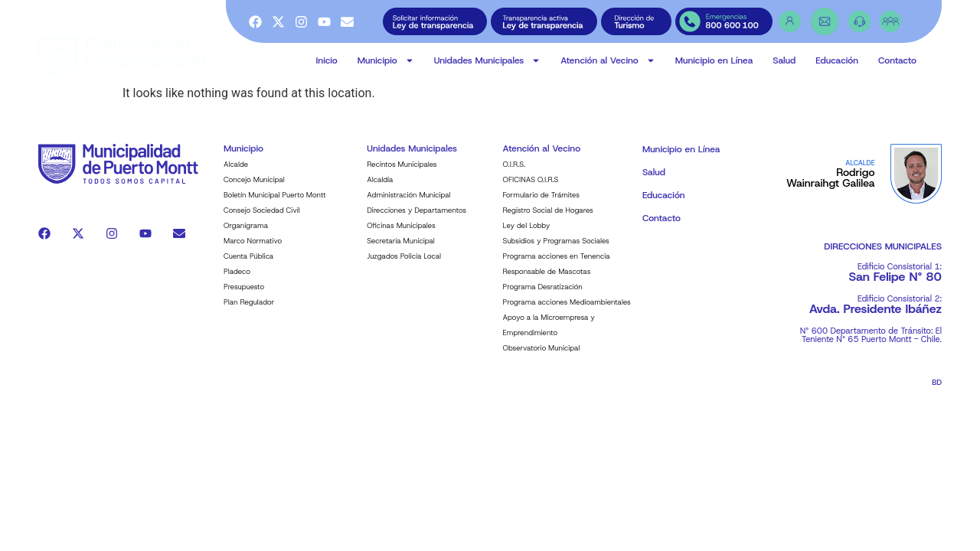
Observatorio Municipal (542, 358)
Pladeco (237, 281)
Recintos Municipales (402, 174)
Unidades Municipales (488, 60)
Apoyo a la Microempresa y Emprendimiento (549, 335)
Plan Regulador (249, 312)
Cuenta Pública (248, 266)
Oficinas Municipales (401, 235)
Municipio (386, 60)
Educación (837, 60)
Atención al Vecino (608, 60)
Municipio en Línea (714, 60)
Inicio (327, 60)
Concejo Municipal (254, 189)
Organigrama (246, 235)
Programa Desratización (543, 297)
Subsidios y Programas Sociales (556, 251)
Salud (784, 60)
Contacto (897, 60)
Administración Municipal (408, 205)
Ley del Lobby (527, 235)
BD (937, 392)
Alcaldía (380, 189)
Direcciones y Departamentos (416, 220)
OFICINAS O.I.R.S (531, 189)
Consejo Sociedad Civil (262, 220)
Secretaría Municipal (401, 251)
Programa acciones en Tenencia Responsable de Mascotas (557, 274)
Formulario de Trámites (541, 205)
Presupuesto (244, 297)
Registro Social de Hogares (548, 220)
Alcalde (236, 174)
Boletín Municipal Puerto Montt (275, 205)
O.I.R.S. (514, 174)
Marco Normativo (253, 251)
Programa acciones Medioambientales (567, 312)
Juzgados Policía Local (404, 266)
